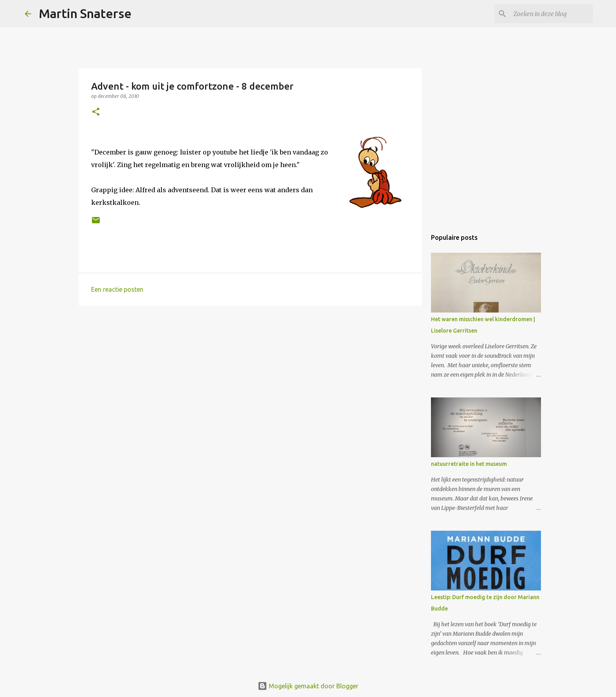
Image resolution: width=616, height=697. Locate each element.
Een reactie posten (117, 289)
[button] (96, 112)
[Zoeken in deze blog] (552, 14)
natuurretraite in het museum (469, 464)
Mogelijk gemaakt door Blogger (308, 686)
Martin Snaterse (85, 13)
